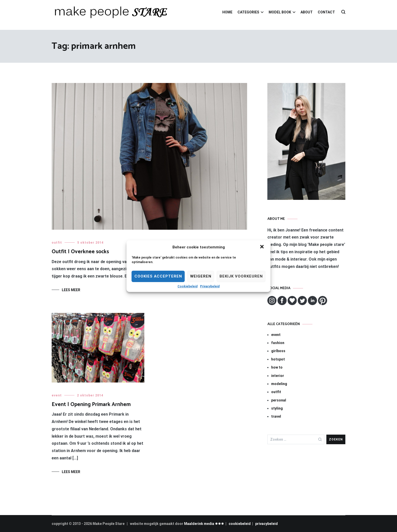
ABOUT (307, 12)
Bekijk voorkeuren (241, 276)
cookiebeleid (240, 524)
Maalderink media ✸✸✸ (204, 524)
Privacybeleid (210, 286)
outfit (57, 243)
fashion (278, 343)
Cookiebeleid (187, 286)
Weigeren (201, 276)
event (57, 395)
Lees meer (71, 290)
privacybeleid (266, 524)
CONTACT (326, 12)
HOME (227, 12)
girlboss (278, 351)
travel (276, 416)
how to (277, 367)
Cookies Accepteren (158, 276)
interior (278, 376)
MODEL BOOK (280, 12)
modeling (279, 384)
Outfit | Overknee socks (80, 252)
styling (277, 408)
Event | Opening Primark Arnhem (91, 405)
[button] (263, 247)
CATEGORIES (248, 12)
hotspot (278, 359)
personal (279, 400)
